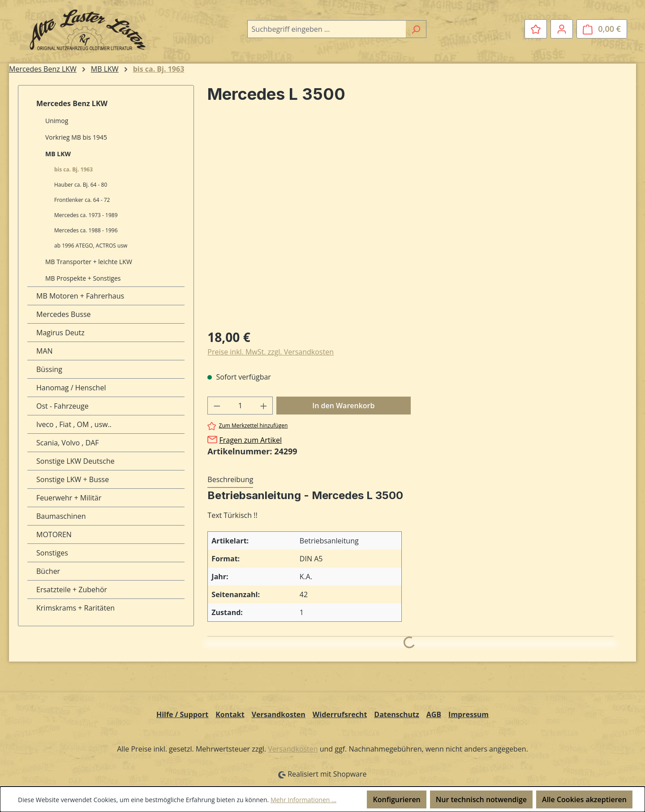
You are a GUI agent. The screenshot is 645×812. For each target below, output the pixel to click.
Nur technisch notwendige (481, 799)
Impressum (469, 714)
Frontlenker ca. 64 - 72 (82, 200)
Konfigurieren (396, 799)
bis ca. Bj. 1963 (73, 169)
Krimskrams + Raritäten (75, 608)
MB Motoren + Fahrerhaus (80, 296)
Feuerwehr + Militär (69, 498)
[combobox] (327, 29)
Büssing (49, 369)
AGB (434, 714)
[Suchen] (416, 29)
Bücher (48, 571)
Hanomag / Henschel (71, 388)
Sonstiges (52, 553)
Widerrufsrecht (340, 714)
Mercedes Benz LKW (72, 103)
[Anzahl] (240, 406)
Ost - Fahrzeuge (62, 406)
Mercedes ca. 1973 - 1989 (86, 215)
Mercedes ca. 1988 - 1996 (86, 230)
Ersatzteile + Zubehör (72, 590)
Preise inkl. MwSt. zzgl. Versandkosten (271, 352)
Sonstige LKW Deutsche (75, 461)
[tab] (230, 480)
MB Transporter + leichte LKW (89, 262)
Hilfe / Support (182, 714)
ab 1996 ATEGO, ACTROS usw (91, 246)
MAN (45, 351)
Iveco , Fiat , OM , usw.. (74, 424)
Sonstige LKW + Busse (73, 479)
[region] (411, 224)
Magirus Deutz (60, 333)
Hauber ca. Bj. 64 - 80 (81, 185)
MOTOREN (54, 534)
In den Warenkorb (343, 406)
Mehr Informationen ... (303, 800)
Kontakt (230, 714)
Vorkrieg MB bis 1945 (76, 137)
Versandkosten (279, 714)
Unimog (57, 121)
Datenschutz (396, 714)
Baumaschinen (61, 516)
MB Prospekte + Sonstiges (83, 278)
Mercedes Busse (64, 314)
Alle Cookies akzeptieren (584, 799)
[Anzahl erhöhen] (264, 406)
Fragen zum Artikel (250, 440)
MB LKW (58, 154)
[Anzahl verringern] (217, 406)
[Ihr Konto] (562, 29)
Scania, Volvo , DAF (68, 443)
